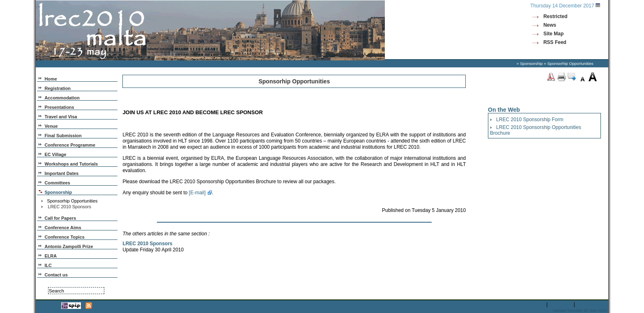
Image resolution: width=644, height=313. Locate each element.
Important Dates (61, 173)
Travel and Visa (61, 117)
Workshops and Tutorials (71, 164)
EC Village (55, 154)
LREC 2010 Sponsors (69, 207)
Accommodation (62, 98)
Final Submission (63, 136)
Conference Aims (63, 228)
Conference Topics (64, 237)
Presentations (59, 107)
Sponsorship (531, 63)
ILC (48, 265)
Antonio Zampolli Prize (69, 246)
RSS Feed (555, 42)
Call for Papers (60, 218)
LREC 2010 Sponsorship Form (530, 120)
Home (51, 79)
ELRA (51, 256)
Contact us (56, 275)
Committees (57, 183)
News (550, 25)
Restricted (555, 16)
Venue (51, 126)
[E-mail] (197, 193)
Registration (57, 88)
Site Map (553, 34)
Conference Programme (70, 145)
